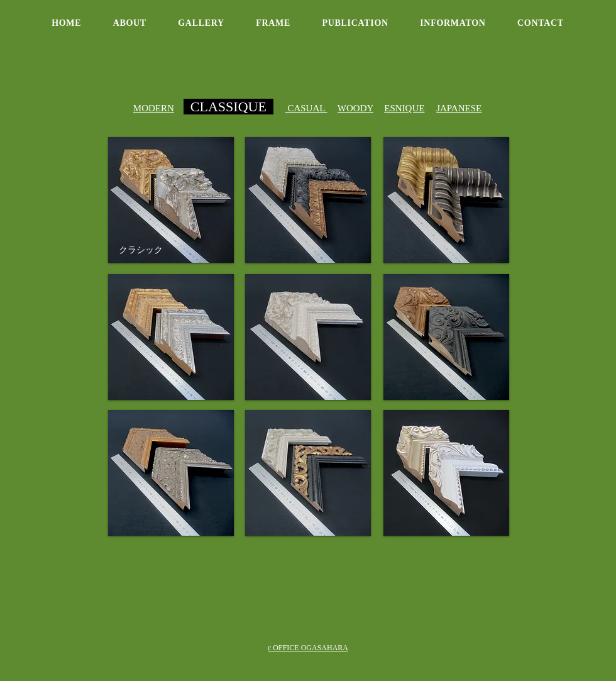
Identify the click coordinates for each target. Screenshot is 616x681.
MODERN (154, 108)
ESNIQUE (404, 108)
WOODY (355, 108)
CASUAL (306, 108)
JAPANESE (459, 108)
